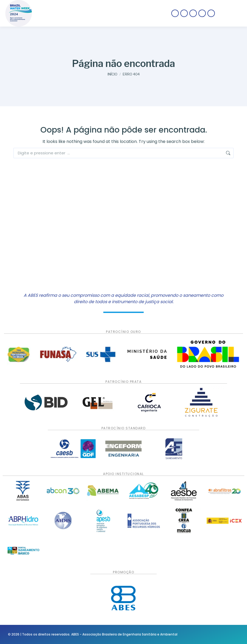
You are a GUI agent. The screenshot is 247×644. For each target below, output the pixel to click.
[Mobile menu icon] (231, 13)
